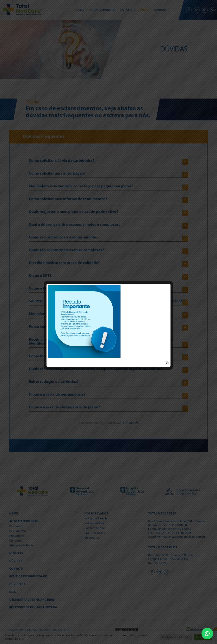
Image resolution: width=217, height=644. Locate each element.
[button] (207, 634)
